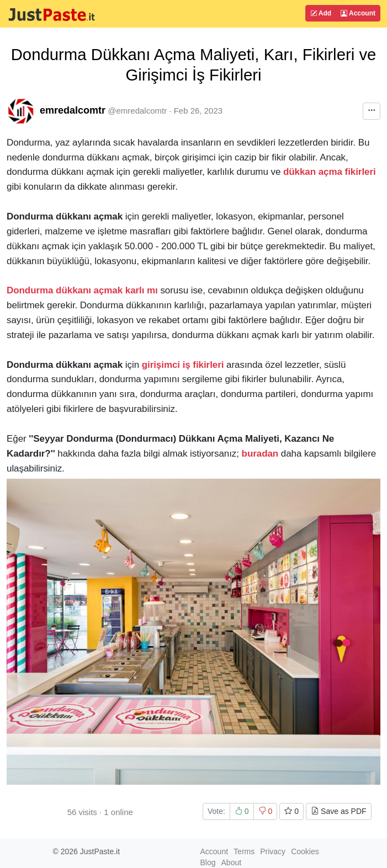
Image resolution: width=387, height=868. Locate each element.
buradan (260, 454)
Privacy (273, 851)
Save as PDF (338, 811)
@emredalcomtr (137, 111)
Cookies (305, 851)
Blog (208, 862)
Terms (244, 851)
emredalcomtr (73, 110)
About (232, 862)
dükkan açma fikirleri (330, 172)
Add (321, 13)
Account (358, 13)
